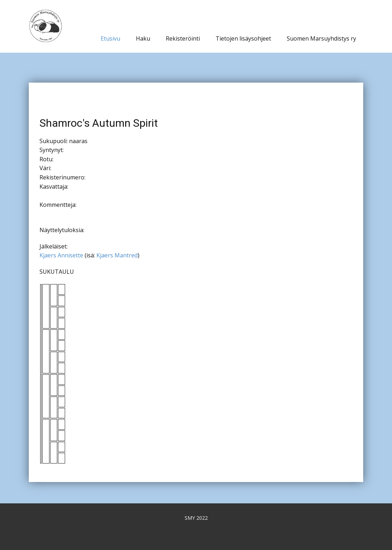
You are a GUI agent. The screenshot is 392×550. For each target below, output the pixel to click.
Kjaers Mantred (117, 255)
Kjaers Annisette (61, 255)
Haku (143, 38)
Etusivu (110, 38)
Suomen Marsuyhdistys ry (321, 38)
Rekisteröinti (183, 38)
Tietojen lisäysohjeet (243, 38)
